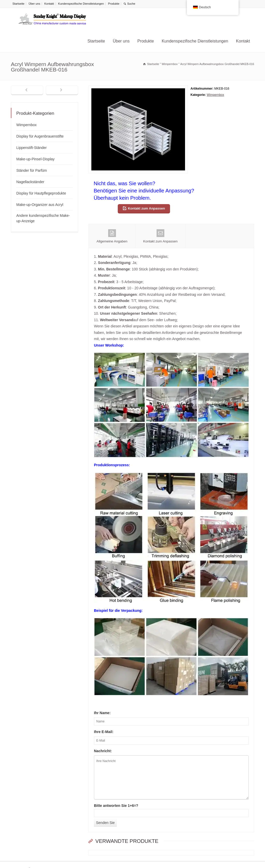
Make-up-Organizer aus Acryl (40, 205)
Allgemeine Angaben (112, 236)
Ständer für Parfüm (32, 170)
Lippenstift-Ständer (32, 148)
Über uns (35, 4)
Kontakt (49, 4)
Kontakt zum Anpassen (146, 208)
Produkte (114, 4)
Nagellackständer (30, 182)
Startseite (18, 4)
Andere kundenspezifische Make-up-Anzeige (43, 218)
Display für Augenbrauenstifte (40, 136)
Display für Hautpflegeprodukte (41, 193)
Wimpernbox (215, 95)
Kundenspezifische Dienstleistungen (81, 4)
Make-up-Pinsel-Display (35, 159)
